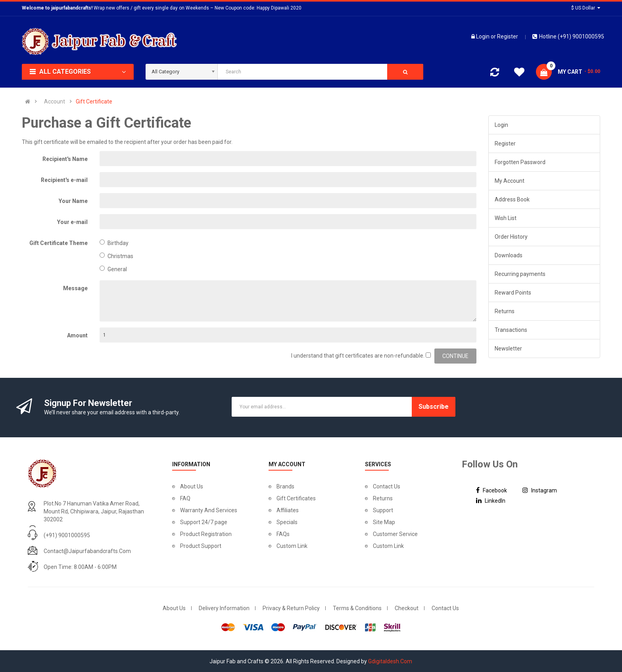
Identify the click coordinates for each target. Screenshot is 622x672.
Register (508, 36)
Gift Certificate (94, 101)
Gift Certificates (296, 498)
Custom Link (292, 546)
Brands (285, 486)
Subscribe (434, 407)
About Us (192, 486)
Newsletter (508, 348)
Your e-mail (72, 222)
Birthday (114, 243)
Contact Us (387, 486)
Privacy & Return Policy (291, 608)
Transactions (511, 330)
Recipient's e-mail (64, 180)
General (113, 269)
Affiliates (288, 510)
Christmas (116, 256)
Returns (505, 311)
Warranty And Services (209, 510)
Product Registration (206, 534)
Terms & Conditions (357, 608)
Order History (511, 237)
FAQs (283, 534)
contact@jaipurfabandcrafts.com (87, 551)
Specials (287, 522)
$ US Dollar (586, 8)
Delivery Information (224, 608)
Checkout (407, 608)
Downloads (509, 255)
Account (55, 101)
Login (483, 36)
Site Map (384, 522)
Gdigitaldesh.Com (390, 661)
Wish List (506, 218)
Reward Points (513, 293)
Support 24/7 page (204, 522)
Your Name (73, 201)
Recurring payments (520, 274)
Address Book (512, 199)
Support (383, 510)
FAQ (185, 498)
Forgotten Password (520, 162)
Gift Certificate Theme (59, 243)
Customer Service (395, 534)
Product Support (201, 546)
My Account (510, 181)
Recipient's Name (65, 159)
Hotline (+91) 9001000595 (568, 36)
